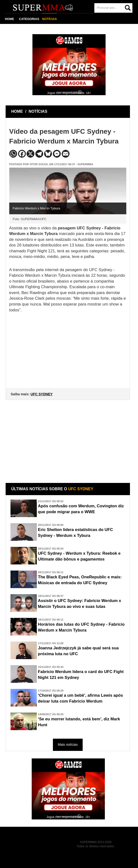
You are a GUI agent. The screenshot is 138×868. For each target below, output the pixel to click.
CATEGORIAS (29, 19)
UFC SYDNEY (41, 394)
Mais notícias (68, 745)
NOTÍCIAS (49, 19)
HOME (10, 19)
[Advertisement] (68, 438)
